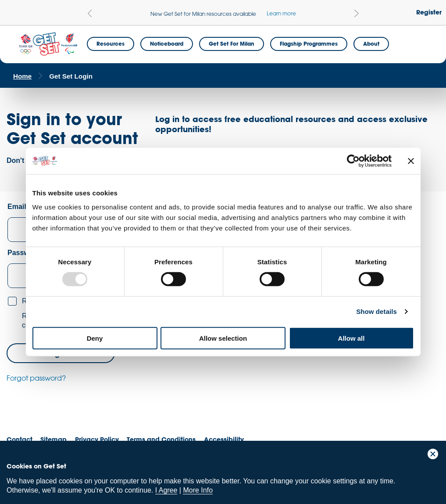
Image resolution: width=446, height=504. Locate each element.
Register (429, 12)
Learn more (281, 13)
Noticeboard (167, 43)
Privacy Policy (97, 439)
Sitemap (54, 439)
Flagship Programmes (309, 43)
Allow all (351, 338)
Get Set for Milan (232, 43)
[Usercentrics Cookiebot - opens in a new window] (353, 161)
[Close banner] (411, 161)
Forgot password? (36, 378)
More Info (198, 490)
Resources (111, 43)
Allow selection (223, 338)
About (371, 43)
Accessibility (224, 439)
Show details (376, 311)
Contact (20, 439)
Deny (95, 338)
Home (22, 76)
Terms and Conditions (161, 439)
